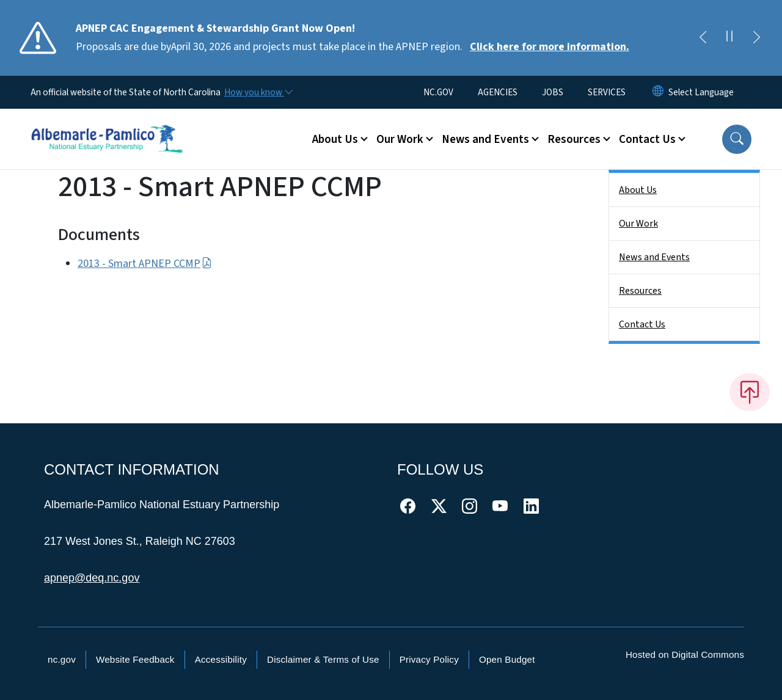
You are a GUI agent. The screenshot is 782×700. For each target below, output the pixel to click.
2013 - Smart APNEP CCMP (145, 264)
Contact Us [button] (647, 139)
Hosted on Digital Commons (685, 654)
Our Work (638, 224)
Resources (640, 291)
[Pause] (729, 38)
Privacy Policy (429, 659)
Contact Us (642, 324)
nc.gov (62, 659)
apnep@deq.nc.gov (92, 578)
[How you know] (258, 92)
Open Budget (507, 659)
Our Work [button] (400, 139)
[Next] (756, 38)
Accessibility (221, 659)
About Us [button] (335, 139)
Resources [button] (574, 139)
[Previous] (703, 38)
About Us (638, 190)
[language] (701, 92)
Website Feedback (135, 659)
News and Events (654, 257)
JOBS (553, 92)
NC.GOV (438, 92)
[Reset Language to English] (658, 92)
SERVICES (607, 92)
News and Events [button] (485, 139)
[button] (737, 139)
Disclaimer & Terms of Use (323, 659)
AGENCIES (498, 92)
